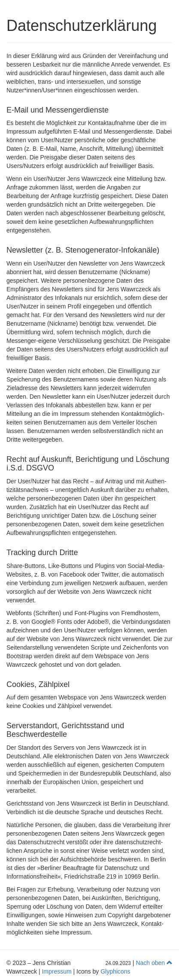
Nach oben (154, 963)
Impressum (56, 971)
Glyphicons (115, 971)
